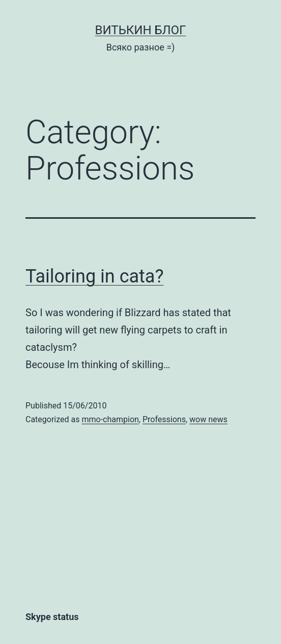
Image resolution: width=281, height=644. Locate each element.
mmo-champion (110, 419)
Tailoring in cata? (94, 276)
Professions (164, 419)
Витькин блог (141, 30)
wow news (208, 419)
